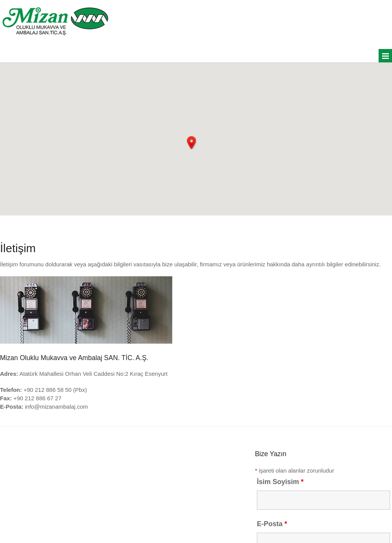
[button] (191, 143)
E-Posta (272, 524)
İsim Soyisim (280, 482)
